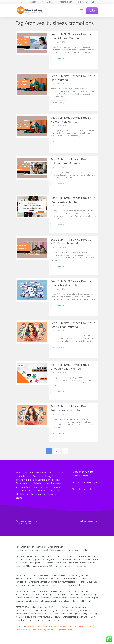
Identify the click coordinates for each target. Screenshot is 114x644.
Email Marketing (23, 630)
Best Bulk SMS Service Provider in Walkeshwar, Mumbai (73, 120)
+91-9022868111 (30, 2)
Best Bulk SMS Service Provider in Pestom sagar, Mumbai (73, 408)
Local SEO (36, 630)
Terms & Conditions (90, 521)
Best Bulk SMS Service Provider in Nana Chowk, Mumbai (73, 36)
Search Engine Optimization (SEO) (78, 627)
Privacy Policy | (77, 521)
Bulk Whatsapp (55, 627)
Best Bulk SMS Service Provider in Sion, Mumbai (73, 78)
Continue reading (58, 58)
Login (95, 2)
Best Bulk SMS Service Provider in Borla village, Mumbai (73, 325)
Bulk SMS (32, 627)
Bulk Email (43, 627)
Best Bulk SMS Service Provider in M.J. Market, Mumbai (73, 241)
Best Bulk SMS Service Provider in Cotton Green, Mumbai (73, 161)
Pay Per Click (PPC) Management (57, 630)
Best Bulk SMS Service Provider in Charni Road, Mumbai (73, 283)
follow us (85, 2)
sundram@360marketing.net (59, 2)
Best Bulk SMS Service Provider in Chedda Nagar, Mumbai (73, 367)
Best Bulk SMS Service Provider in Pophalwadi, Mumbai (73, 200)
